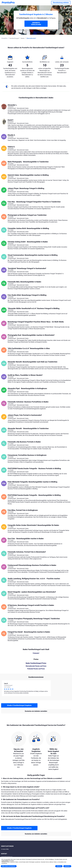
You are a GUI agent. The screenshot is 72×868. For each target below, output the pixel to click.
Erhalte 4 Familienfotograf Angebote (19, 705)
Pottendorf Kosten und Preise (36, 669)
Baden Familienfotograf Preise (36, 663)
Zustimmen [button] (67, 866)
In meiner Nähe (5, 849)
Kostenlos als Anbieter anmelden (36, 711)
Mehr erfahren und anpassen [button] (9, 866)
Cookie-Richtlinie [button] (5, 861)
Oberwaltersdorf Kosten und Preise (36, 666)
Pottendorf (36, 653)
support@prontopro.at (7, 857)
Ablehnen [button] (59, 866)
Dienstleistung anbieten (61, 3)
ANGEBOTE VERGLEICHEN (36, 24)
